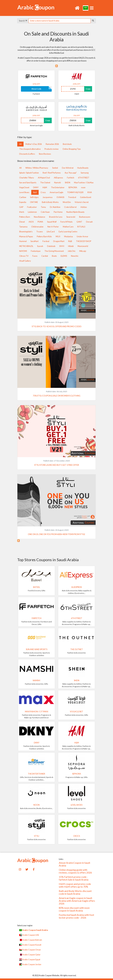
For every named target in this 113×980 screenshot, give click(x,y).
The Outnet (45, 183)
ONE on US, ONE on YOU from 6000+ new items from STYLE (56, 534)
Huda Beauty (83, 168)
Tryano (39, 232)
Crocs (43, 192)
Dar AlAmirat (68, 168)
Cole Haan (45, 212)
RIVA (90, 192)
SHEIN (68, 183)
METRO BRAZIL (26, 246)
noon (83, 187)
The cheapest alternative (30, 149)
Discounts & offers (27, 154)
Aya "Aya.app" (71, 173)
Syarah (40, 246)
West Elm (67, 202)
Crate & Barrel (70, 207)
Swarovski (71, 217)
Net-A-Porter (53, 227)
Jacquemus (48, 197)
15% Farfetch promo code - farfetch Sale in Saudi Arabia (74, 878)
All (20, 144)
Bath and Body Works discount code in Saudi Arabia (75, 892)
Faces (35, 256)
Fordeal (46, 241)
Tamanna (23, 227)
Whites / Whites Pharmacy (37, 168)
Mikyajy (83, 251)
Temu (43, 207)
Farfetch (71, 178)
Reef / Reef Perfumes (52, 173)
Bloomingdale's (26, 232)
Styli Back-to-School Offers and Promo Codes (56, 326)
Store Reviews (45, 154)
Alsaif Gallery (25, 261)
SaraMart (34, 241)
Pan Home (58, 212)
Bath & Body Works (50, 202)
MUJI (58, 236)
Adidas (84, 207)
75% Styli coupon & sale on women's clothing (57, 396)
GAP (21, 207)
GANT (79, 222)
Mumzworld (83, 246)
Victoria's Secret (82, 202)
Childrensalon (37, 227)
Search (23, 21)
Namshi (58, 183)
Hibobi (71, 246)
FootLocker (32, 207)
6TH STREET (84, 178)
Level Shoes (24, 192)
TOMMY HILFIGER (75, 192)
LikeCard (51, 232)
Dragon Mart (59, 241)
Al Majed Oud (44, 178)
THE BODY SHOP (84, 241)
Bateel (37, 587)
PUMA (40, 222)
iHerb (22, 212)
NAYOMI (23, 251)
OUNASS (60, 197)
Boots (54, 256)
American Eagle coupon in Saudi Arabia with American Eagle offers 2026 (77, 901)
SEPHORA (73, 187)
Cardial (45, 256)
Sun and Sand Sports (28, 183)
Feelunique (36, 251)
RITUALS (81, 227)
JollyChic (72, 251)
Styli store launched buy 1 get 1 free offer (57, 465)
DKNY (36, 187)
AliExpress (58, 178)
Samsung (85, 173)
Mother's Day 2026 (34, 144)
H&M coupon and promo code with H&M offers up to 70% (75, 885)
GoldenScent (86, 197)
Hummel (23, 241)
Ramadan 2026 (52, 144)
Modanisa (69, 236)
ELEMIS (64, 256)
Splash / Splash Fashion (29, 173)
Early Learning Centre (68, 232)
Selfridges (34, 197)
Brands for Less (56, 217)
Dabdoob (51, 246)
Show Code (36, 89)
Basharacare (85, 217)
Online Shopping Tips (72, 149)
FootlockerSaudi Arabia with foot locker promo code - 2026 (76, 916)
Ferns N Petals (66, 222)
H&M (45, 187)
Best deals (67, 144)
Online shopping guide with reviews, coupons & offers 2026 (75, 871)
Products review (51, 149)
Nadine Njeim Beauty (75, 212)
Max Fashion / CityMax (84, 183)
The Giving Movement (54, 251)
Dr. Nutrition (55, 207)
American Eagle (56, 192)
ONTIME (34, 202)
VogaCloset (24, 187)
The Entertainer (58, 187)
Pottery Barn (25, 217)
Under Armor (82, 236)
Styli (35, 192)
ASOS (31, 222)
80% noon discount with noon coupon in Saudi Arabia (74, 909)
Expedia (23, 202)
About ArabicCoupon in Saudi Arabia (74, 864)
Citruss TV (24, 256)
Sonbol (55, 168)
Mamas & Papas (26, 236)
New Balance (39, 217)
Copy (88, 89)
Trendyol (72, 197)
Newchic (75, 256)
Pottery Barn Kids (44, 236)
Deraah (89, 222)
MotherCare (68, 227)
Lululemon (32, 212)
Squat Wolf (52, 222)
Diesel (22, 222)
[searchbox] (60, 21)
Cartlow (23, 197)
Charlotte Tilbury (27, 178)
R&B (70, 241)
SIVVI (62, 246)
